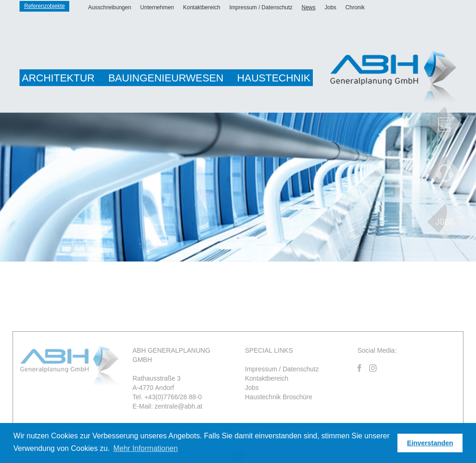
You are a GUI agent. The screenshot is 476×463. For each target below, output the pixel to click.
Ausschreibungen (109, 7)
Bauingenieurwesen (166, 78)
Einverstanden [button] (430, 443)
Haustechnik (274, 78)
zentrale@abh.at (178, 406)
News (309, 7)
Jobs (330, 7)
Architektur (58, 78)
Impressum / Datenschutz (261, 7)
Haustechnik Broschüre (279, 397)
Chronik (355, 7)
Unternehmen (157, 7)
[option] (238, 187)
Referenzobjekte (44, 6)
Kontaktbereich (202, 7)
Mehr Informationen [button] (146, 448)
